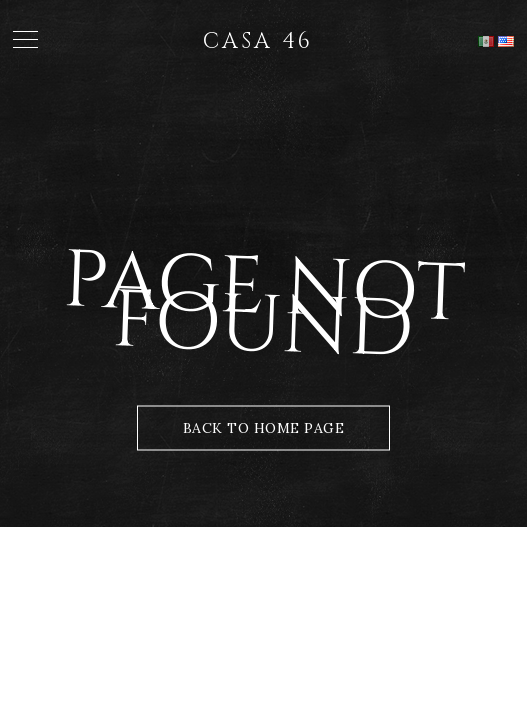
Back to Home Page (264, 428)
